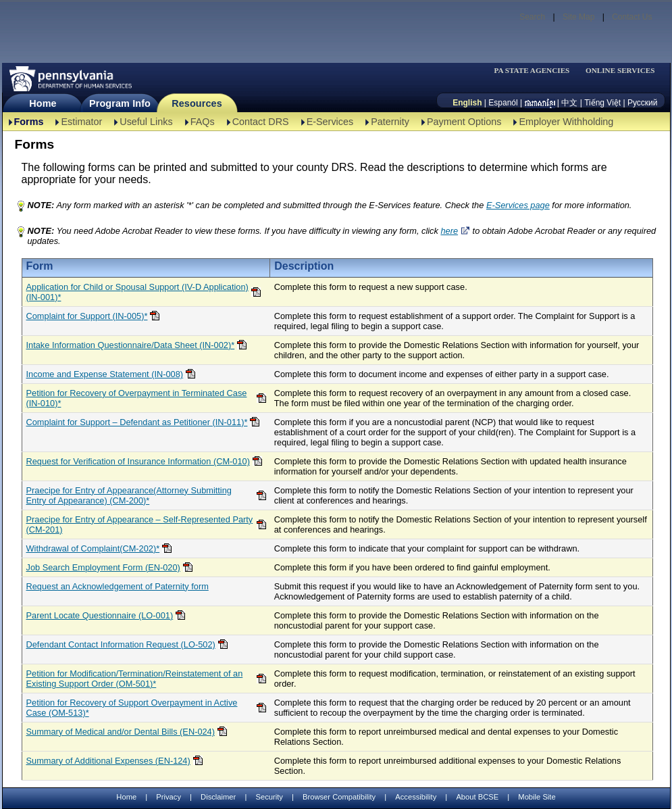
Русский (643, 103)
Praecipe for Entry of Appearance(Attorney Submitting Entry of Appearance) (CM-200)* (129, 495)
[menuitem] (536, 71)
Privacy (169, 797)
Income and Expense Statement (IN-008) (105, 374)
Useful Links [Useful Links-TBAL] (146, 122)
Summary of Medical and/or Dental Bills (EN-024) (121, 732)
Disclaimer (218, 797)
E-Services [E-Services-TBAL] (330, 122)
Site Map (578, 17)
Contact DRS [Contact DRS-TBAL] (261, 122)
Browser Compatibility (339, 797)
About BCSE (477, 797)
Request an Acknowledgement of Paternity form (118, 586)
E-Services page (518, 205)
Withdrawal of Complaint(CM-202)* (93, 548)
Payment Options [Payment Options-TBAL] (464, 122)
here (449, 231)
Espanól (503, 103)
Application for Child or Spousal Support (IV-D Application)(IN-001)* (137, 292)
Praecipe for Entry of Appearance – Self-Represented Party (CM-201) (140, 524)
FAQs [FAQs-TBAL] (203, 122)
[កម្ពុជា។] (540, 103)
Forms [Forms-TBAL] (29, 122)
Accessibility (416, 797)
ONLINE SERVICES (620, 71)
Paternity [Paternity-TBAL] (390, 122)
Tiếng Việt (602, 103)
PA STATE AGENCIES (532, 71)
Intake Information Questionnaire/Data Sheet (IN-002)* (131, 345)
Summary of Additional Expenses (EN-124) (108, 761)
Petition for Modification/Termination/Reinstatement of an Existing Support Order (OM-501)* (135, 679)
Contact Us (632, 17)
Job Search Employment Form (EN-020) (103, 567)
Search (532, 17)
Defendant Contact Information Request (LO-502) (121, 644)
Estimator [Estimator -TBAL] (81, 122)
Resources (197, 103)
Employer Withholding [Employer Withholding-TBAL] (566, 122)
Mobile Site (537, 797)
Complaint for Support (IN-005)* (87, 316)
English (467, 103)
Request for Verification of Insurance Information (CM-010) (138, 461)
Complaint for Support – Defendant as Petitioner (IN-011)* (137, 422)
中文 (569, 103)
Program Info (120, 103)
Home (43, 103)
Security (269, 797)
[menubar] (536, 71)
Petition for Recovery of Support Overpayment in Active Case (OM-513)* (132, 708)
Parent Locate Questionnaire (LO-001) (100, 615)
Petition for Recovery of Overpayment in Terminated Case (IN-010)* (137, 398)
